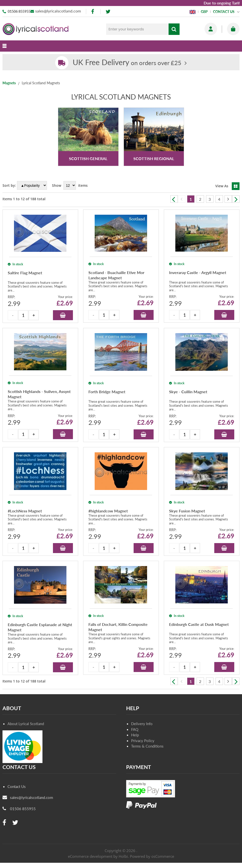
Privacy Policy (143, 741)
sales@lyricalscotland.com (58, 11)
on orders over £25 (127, 63)
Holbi (123, 856)
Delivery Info (142, 724)
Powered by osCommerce (152, 856)
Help (135, 735)
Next (236, 199)
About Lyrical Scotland (26, 724)
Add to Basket (63, 315)
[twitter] (108, 12)
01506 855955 (19, 11)
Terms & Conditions (147, 746)
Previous (174, 199)
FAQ (135, 729)
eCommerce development (90, 856)
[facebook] (93, 12)
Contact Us (17, 786)
